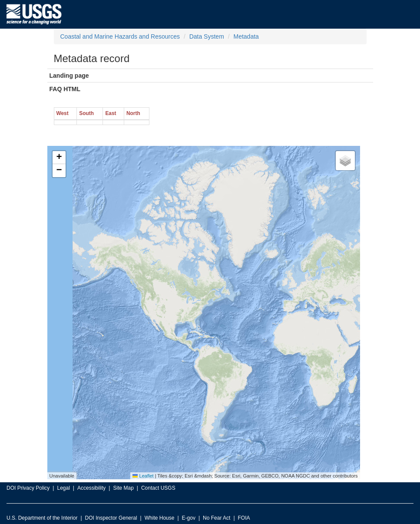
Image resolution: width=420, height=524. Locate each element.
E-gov (189, 518)
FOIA (244, 518)
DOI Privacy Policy (28, 488)
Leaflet (143, 476)
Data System (207, 36)
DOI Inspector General (111, 518)
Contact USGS (158, 488)
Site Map (123, 488)
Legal (63, 488)
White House (160, 518)
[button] (59, 158)
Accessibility (91, 488)
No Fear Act (217, 518)
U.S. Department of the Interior (42, 518)
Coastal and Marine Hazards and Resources (120, 36)
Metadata (246, 36)
